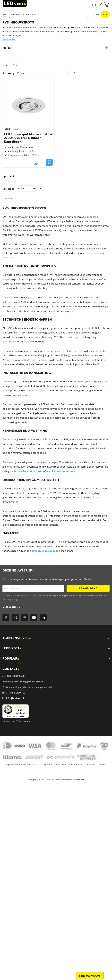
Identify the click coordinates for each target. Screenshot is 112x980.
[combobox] (49, 14)
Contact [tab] (11, 669)
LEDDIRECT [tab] (12, 649)
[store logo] (15, 3)
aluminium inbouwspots (61, 471)
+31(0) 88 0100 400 (14, 676)
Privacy (90, 765)
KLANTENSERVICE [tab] (17, 638)
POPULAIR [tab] (11, 659)
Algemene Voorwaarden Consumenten (63, 765)
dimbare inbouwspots (45, 551)
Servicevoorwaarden (90, 596)
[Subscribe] (88, 588)
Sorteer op (8, 73)
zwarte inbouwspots (30, 471)
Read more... (9, 39)
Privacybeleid (65, 596)
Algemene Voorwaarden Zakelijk (22, 765)
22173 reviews (23, 721)
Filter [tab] (8, 48)
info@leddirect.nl (14, 698)
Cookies (102, 765)
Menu (4, 16)
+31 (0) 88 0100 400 (14, 693)
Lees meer (8, 199)
